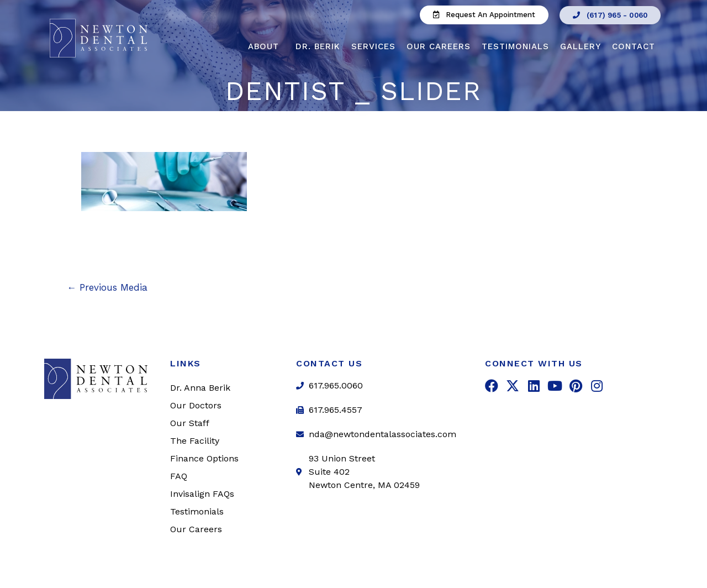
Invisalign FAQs (202, 494)
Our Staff (190, 423)
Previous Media (107, 287)
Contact (636, 46)
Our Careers (439, 46)
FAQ (179, 476)
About (266, 46)
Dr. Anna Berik (200, 388)
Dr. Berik (318, 46)
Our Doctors (196, 405)
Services (373, 46)
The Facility (195, 441)
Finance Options (204, 458)
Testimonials (515, 46)
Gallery (581, 46)
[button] (484, 15)
